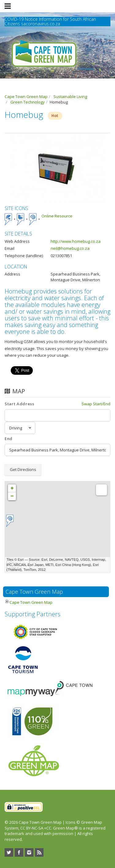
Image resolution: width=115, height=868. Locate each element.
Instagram (29, 852)
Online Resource (57, 216)
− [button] (12, 496)
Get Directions (23, 469)
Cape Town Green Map (31, 602)
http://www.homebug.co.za (76, 241)
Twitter (9, 852)
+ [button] (12, 488)
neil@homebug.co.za (70, 248)
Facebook (19, 852)
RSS (39, 852)
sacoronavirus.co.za (41, 24)
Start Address (19, 404)
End (9, 439)
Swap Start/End (96, 404)
